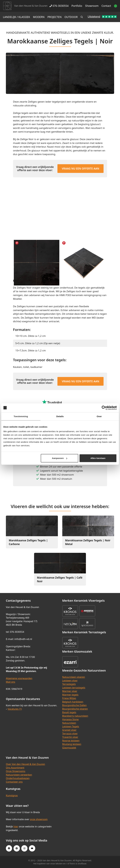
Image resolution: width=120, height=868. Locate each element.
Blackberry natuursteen (75, 716)
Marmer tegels (70, 695)
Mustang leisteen (72, 744)
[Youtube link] (32, 848)
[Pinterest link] (17, 848)
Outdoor (71, 17)
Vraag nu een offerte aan (81, 168)
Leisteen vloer (70, 681)
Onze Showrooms (16, 771)
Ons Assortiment (15, 768)
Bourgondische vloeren (75, 709)
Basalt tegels (69, 712)
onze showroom (39, 819)
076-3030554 (59, 6)
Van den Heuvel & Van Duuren (31, 6)
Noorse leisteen (71, 741)
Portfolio (77, 6)
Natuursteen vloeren (74, 677)
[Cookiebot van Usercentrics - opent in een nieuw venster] (104, 408)
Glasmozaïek (69, 748)
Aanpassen (60, 458)
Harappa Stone (71, 719)
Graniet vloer (69, 730)
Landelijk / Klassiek (17, 17)
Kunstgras (12, 795)
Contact (106, 6)
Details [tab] (60, 416)
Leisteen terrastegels (74, 688)
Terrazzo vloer (70, 734)
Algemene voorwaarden (19, 678)
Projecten (54, 17)
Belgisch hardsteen (73, 702)
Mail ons (11, 682)
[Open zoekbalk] (82, 17)
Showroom (92, 6)
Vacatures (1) (15, 709)
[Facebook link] (9, 848)
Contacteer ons (14, 782)
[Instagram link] (24, 848)
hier (16, 826)
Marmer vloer (70, 691)
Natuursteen (69, 723)
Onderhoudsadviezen (18, 778)
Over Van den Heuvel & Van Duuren (25, 764)
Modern (39, 17)
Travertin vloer (70, 737)
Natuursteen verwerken (19, 775)
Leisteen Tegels (71, 726)
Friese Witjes (69, 698)
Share (17, 243)
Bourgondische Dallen (74, 705)
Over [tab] (99, 416)
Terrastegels (69, 684)
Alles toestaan (98, 458)
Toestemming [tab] (21, 416)
